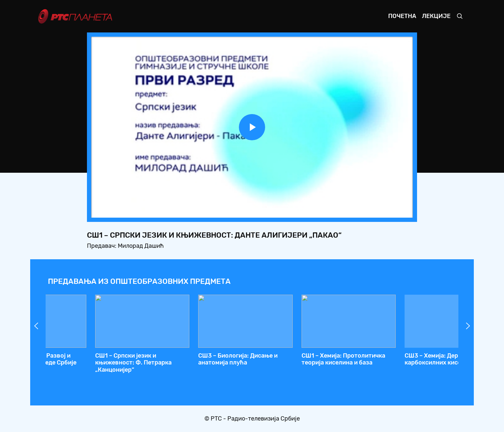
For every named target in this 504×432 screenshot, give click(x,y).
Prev (36, 326)
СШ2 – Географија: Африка (191, 356)
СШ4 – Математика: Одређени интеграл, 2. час (93, 359)
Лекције (436, 16)
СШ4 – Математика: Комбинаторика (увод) (391, 359)
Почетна (402, 16)
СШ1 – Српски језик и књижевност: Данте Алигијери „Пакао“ (300, 363)
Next (468, 326)
